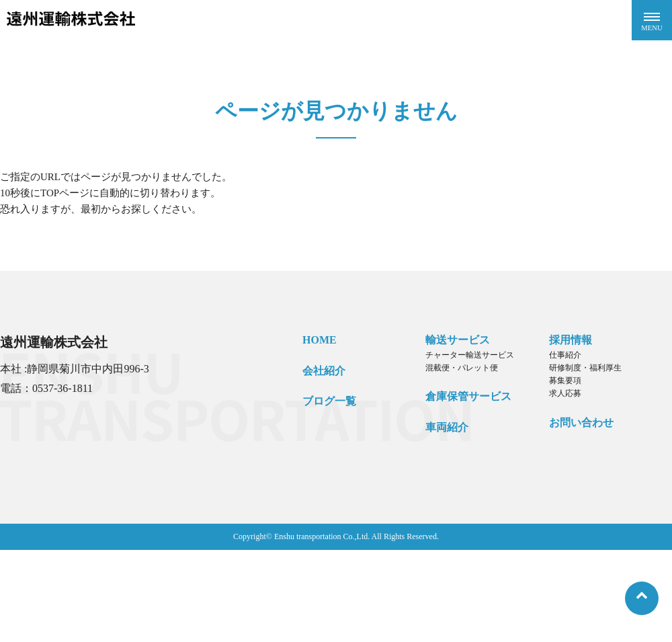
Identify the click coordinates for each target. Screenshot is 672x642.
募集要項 (565, 380)
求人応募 (565, 393)
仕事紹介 (565, 355)
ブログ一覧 (329, 401)
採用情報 (571, 340)
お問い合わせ (581, 423)
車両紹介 (447, 427)
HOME (320, 340)
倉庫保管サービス (468, 396)
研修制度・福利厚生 (585, 368)
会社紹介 (324, 371)
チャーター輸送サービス (470, 355)
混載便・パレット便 (462, 368)
